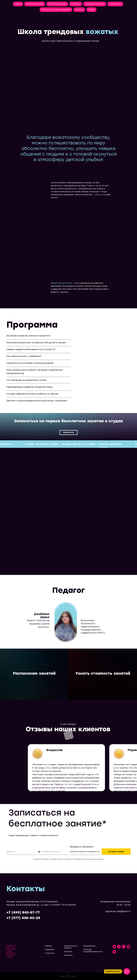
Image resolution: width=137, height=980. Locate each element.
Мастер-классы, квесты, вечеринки (56, 10)
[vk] (124, 948)
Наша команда (115, 4)
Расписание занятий (35, 4)
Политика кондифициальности (93, 951)
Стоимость (76, 4)
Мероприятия (89, 946)
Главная (18, 4)
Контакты (79, 10)
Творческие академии (57, 4)
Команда (68, 952)
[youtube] (114, 953)
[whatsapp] (128, 948)
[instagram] (114, 948)
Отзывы (91, 10)
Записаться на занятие (95, 4)
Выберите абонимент (82, 847)
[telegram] (119, 948)
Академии (49, 950)
